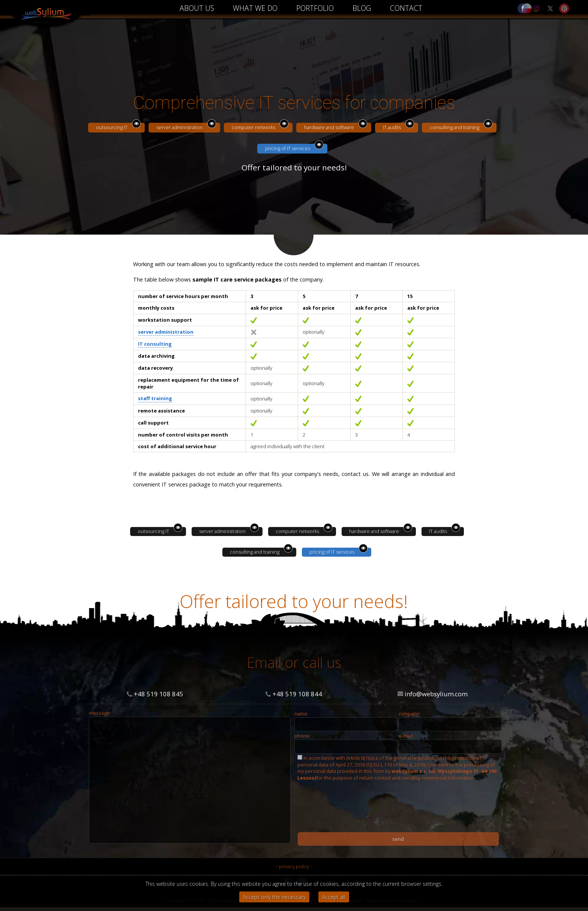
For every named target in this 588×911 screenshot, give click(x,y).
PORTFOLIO (315, 8)
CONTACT (406, 8)
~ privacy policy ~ (294, 866)
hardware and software (329, 127)
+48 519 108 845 (159, 694)
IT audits (392, 127)
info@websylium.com (436, 694)
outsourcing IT (112, 127)
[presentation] (354, 833)
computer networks (253, 127)
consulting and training (454, 127)
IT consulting (155, 344)
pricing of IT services (288, 148)
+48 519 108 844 (297, 694)
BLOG (362, 8)
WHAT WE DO (255, 8)
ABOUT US (197, 8)
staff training (155, 398)
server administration (180, 127)
